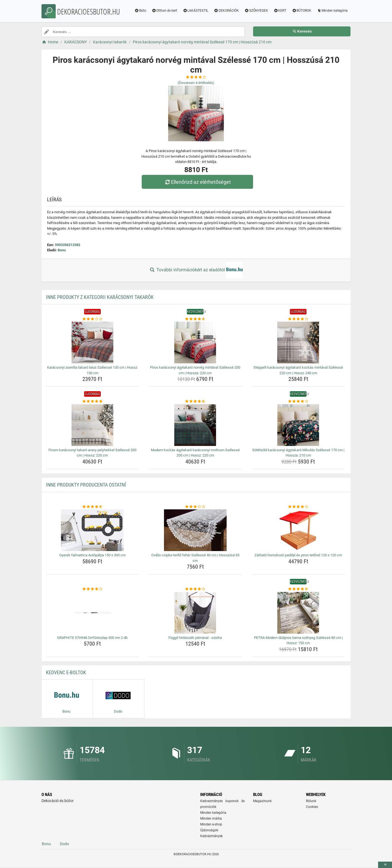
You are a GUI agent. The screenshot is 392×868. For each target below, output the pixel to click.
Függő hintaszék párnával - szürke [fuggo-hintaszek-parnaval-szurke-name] (195, 638)
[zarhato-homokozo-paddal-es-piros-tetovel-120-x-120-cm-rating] (298, 507)
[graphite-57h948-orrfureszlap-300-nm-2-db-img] (93, 613)
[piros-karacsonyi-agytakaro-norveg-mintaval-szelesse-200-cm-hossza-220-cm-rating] (195, 319)
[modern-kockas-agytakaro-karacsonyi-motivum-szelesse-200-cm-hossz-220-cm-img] (195, 425)
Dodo (64, 844)
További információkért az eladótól (196, 270)
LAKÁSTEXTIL (195, 11)
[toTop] (385, 865)
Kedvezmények (211, 836)
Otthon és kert (165, 11)
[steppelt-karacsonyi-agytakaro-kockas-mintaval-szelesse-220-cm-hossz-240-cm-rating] (298, 319)
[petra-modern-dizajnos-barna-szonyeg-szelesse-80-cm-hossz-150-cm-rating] (298, 589)
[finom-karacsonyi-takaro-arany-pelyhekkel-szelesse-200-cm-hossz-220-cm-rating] (93, 401)
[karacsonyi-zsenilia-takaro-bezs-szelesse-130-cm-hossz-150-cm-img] (93, 343)
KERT (280, 11)
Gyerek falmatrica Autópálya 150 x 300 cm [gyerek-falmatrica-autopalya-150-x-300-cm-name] (92, 555)
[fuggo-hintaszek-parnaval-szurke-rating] (195, 589)
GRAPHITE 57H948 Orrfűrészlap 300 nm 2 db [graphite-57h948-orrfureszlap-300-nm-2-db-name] (92, 638)
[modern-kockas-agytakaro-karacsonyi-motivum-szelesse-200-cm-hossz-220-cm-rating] (195, 401)
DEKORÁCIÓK (226, 11)
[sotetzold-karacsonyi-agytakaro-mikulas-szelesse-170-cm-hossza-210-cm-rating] (298, 401)
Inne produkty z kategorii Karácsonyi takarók (100, 297)
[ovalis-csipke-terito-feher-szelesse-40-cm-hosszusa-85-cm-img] (195, 530)
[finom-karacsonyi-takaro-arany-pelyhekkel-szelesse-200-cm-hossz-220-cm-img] (93, 425)
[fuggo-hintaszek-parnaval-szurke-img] (195, 613)
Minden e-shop (211, 824)
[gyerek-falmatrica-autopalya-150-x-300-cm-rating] (93, 507)
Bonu (62, 250)
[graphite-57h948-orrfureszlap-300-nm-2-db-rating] (93, 589)
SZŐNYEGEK (256, 11)
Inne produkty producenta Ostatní (86, 485)
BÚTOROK (302, 11)
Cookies (312, 807)
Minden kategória (332, 11)
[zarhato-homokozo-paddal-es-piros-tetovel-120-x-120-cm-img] (298, 530)
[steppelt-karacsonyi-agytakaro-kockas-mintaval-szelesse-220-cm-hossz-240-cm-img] (298, 343)
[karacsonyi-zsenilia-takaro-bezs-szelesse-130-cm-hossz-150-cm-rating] (93, 319)
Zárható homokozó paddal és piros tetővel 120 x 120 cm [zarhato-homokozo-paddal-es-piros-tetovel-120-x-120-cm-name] (298, 555)
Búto (140, 11)
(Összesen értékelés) (196, 83)
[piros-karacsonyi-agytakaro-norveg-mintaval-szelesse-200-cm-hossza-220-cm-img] (195, 343)
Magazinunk (262, 801)
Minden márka (211, 819)
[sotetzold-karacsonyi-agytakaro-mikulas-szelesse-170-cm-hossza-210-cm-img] (298, 425)
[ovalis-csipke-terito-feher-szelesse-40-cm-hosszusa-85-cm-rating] (195, 507)
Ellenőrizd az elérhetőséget (197, 182)
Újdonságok (209, 830)
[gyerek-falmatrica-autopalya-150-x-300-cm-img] (93, 530)
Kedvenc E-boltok (66, 672)
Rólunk (311, 801)
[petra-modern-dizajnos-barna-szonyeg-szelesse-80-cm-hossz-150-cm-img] (298, 613)
